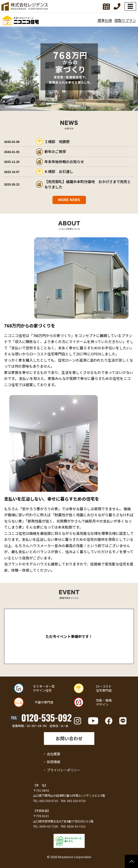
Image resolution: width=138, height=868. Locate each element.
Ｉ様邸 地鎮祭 (57, 142)
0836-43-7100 (49, 826)
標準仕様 (105, 20)
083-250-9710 (49, 801)
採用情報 (54, 762)
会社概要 (54, 754)
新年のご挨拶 (55, 151)
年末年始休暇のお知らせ (64, 162)
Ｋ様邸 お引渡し (59, 171)
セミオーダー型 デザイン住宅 (44, 688)
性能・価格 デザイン (104, 702)
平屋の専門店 (44, 702)
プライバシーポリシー (64, 770)
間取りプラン (125, 20)
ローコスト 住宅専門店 (104, 688)
